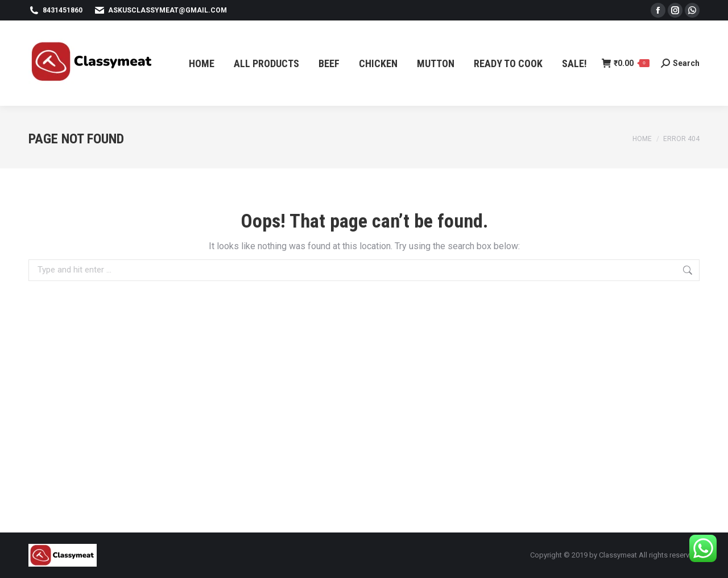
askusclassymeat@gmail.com (160, 10)
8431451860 (55, 10)
